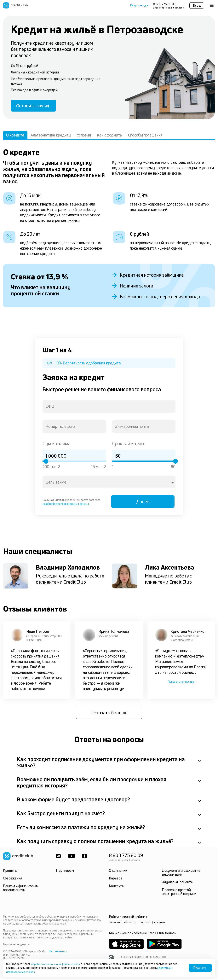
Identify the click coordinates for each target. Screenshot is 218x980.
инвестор (130, 924)
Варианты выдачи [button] (16, 946)
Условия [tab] (84, 136)
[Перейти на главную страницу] (15, 5)
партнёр (145, 924)
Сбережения (13, 880)
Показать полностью (181, 683)
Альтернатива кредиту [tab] (51, 136)
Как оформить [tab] (109, 136)
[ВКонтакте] (58, 858)
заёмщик (115, 924)
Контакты (117, 888)
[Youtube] (72, 858)
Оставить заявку (34, 106)
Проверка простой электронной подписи (179, 893)
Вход (197, 5)
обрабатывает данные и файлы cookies (56, 964)
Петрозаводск (139, 5)
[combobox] (109, 407)
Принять (200, 968)
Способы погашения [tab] (145, 136)
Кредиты (10, 872)
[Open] (173, 484)
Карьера (116, 880)
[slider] (46, 462)
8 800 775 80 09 (164, 4)
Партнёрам (65, 872)
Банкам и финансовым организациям (21, 890)
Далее (144, 503)
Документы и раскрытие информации (181, 874)
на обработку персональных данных (66, 504)
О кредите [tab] (15, 136)
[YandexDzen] (85, 858)
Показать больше (109, 715)
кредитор (160, 924)
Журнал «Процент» (177, 884)
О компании (118, 872)
